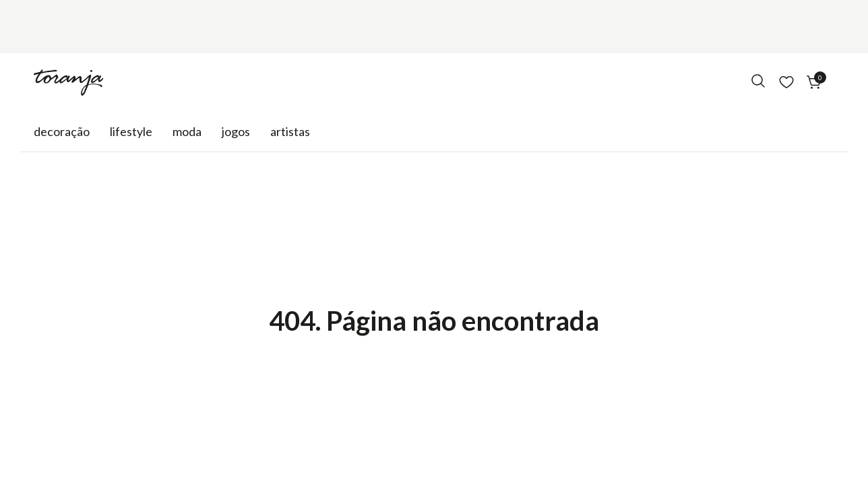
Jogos (236, 131)
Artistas (290, 131)
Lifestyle (131, 131)
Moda (187, 131)
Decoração (62, 131)
